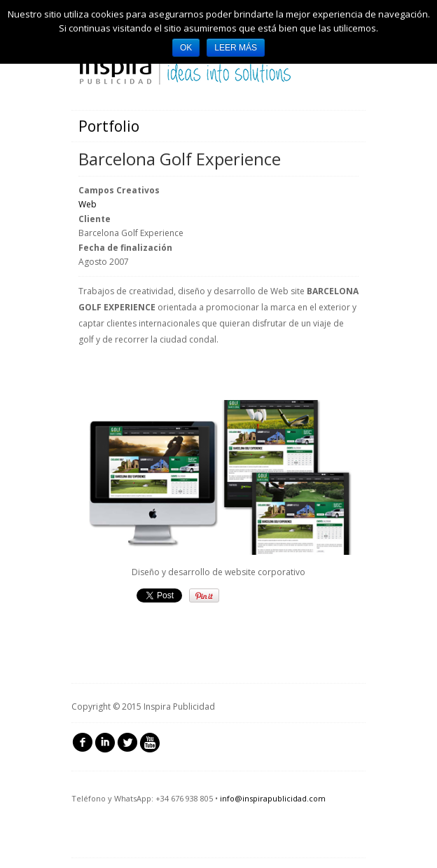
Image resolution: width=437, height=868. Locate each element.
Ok (186, 48)
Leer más (236, 48)
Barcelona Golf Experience (180, 159)
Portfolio (109, 126)
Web (88, 204)
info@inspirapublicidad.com (273, 798)
